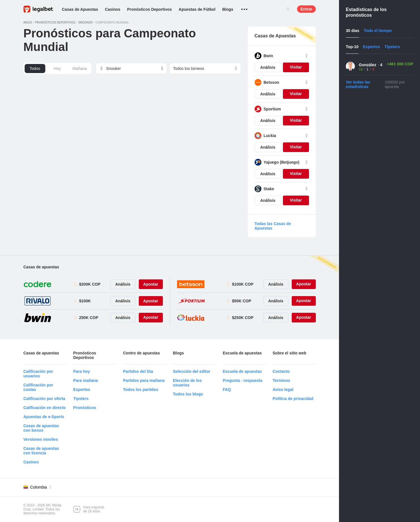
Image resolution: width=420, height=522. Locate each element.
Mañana (80, 69)
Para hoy (82, 371)
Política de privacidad (293, 399)
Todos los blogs (188, 394)
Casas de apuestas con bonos (41, 428)
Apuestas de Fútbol (197, 9)
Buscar (288, 9)
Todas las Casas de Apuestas (273, 226)
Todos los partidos (141, 390)
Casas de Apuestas (80, 9)
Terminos (282, 380)
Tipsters (81, 399)
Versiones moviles (41, 439)
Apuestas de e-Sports (44, 417)
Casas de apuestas (41, 267)
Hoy (57, 69)
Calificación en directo (45, 408)
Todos (35, 69)
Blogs (228, 9)
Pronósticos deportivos (55, 23)
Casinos (112, 9)
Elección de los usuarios (187, 383)
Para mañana (86, 380)
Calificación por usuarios (38, 374)
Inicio (28, 23)
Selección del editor (192, 371)
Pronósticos (85, 408)
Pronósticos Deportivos (150, 9)
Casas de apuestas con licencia (41, 451)
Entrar (306, 9)
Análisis (268, 67)
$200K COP (90, 284)
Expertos (82, 390)
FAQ (227, 390)
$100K (85, 301)
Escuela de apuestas (242, 371)
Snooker (86, 23)
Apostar (151, 284)
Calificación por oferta (44, 399)
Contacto (281, 371)
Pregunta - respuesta (243, 380)
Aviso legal (283, 390)
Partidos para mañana (144, 380)
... (244, 7)
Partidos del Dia (138, 371)
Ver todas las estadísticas (358, 84)
